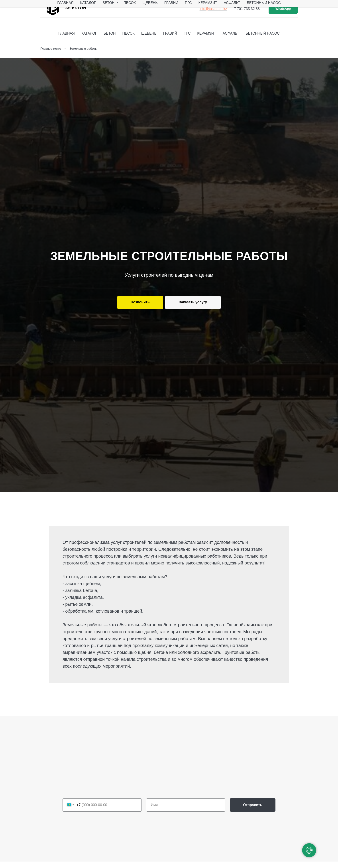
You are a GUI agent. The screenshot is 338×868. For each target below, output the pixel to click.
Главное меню (51, 49)
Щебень (150, 3)
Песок (130, 3)
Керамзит (208, 3)
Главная (65, 3)
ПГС (188, 3)
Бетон (109, 3)
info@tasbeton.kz (213, 9)
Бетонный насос (264, 3)
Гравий (171, 3)
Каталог (88, 3)
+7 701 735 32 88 (246, 9)
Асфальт (232, 3)
